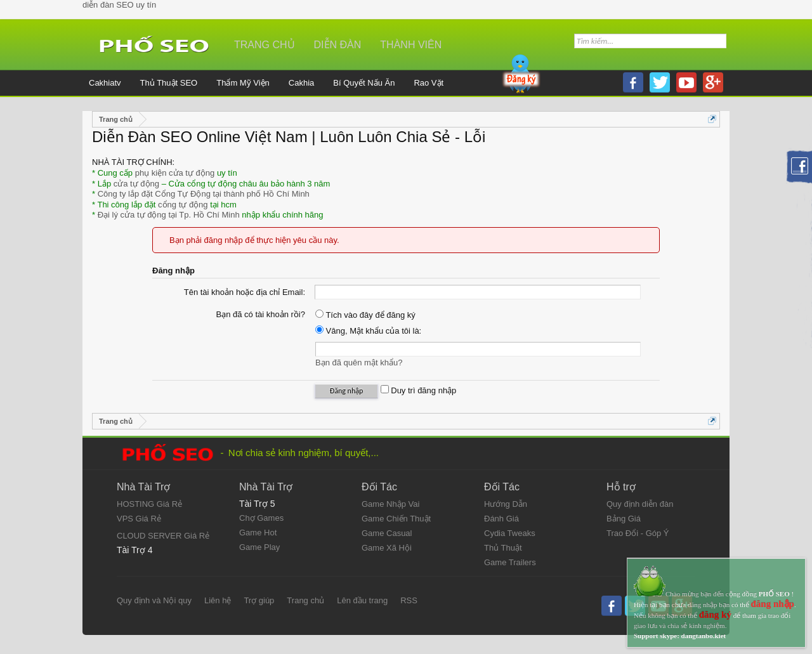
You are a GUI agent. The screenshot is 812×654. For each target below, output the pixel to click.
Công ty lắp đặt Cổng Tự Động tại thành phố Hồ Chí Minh (204, 194)
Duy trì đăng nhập (419, 390)
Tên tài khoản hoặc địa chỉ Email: (245, 292)
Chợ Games (261, 518)
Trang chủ (265, 45)
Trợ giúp (259, 600)
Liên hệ (218, 600)
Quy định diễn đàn (640, 504)
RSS (409, 600)
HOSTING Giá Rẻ (149, 504)
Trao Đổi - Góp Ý (638, 533)
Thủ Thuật (503, 548)
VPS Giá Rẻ (139, 519)
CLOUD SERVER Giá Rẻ (163, 536)
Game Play (259, 547)
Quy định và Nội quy (154, 600)
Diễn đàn (338, 45)
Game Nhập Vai (390, 504)
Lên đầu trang (362, 600)
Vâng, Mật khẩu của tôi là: (368, 331)
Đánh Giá (501, 519)
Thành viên (411, 45)
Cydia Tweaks (510, 533)
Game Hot (258, 533)
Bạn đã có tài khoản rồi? (260, 314)
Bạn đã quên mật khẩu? (359, 363)
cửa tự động (136, 184)
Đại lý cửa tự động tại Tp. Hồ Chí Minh (169, 215)
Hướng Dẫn (506, 504)
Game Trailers (510, 562)
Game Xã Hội (387, 548)
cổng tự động (183, 205)
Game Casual (387, 533)
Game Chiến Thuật (396, 519)
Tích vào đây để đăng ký (365, 315)
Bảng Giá (624, 519)
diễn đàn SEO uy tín (119, 5)
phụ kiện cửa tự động (175, 173)
